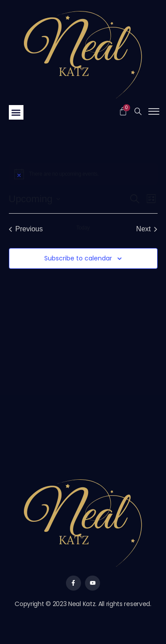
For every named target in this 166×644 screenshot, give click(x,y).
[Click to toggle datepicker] (35, 199)
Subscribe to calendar (78, 258)
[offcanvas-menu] (154, 111)
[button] (16, 112)
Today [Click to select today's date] (83, 228)
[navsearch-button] (138, 112)
